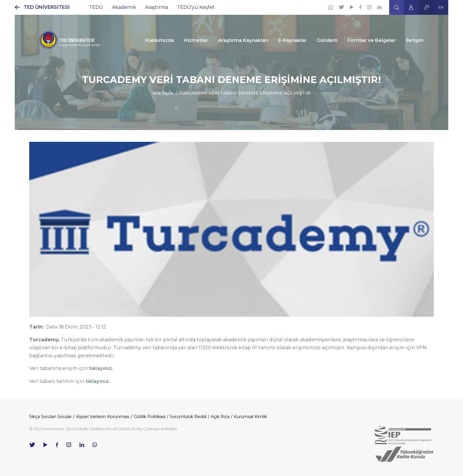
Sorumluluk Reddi (188, 417)
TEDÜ (96, 7)
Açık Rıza (220, 417)
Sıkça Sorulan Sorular (50, 417)
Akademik (124, 7)
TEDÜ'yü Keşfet (196, 7)
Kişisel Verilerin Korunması (103, 417)
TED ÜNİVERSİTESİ (47, 7)
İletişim (415, 40)
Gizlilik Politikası (150, 417)
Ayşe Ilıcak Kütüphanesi (80, 45)
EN (441, 7)
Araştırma (156, 7)
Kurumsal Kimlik (250, 417)
